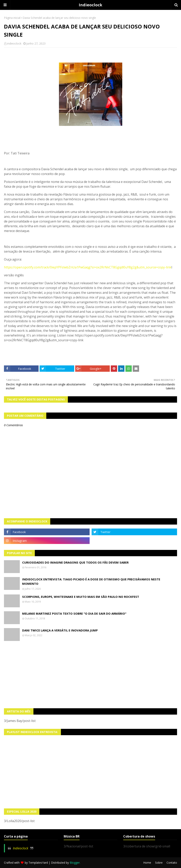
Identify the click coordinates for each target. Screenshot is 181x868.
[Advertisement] (90, 675)
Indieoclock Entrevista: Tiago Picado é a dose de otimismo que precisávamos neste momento (91, 581)
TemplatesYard (38, 863)
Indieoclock (90, 5)
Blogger (75, 863)
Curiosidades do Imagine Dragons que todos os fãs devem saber (75, 562)
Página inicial (12, 18)
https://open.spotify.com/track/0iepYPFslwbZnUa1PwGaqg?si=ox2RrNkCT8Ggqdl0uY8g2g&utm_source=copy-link (88, 267)
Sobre (159, 863)
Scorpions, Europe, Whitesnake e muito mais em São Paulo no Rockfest (81, 597)
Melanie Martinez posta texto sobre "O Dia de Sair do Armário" (74, 613)
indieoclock (14, 43)
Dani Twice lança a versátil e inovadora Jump (60, 630)
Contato (172, 863)
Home (147, 863)
